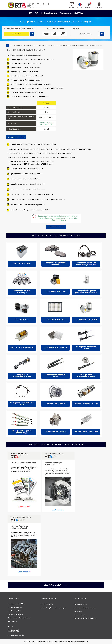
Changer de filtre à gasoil (41, 45)
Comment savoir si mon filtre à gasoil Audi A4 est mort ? (31, 84)
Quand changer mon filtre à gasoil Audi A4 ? (27, 76)
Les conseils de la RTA (16, 604)
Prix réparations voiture (21, 45)
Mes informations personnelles (85, 618)
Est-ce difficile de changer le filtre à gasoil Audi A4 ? (29, 97)
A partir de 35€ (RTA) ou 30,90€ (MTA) (46, 124)
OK (102, 34)
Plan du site (12, 621)
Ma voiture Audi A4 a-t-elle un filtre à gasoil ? (27, 92)
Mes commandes (80, 604)
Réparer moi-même (16, 137)
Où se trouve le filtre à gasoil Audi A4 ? (24, 72)
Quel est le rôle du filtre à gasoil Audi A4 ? (25, 68)
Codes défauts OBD (15, 607)
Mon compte (80, 598)
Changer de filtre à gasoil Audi (64, 45)
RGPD (10, 626)
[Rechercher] (86, 34)
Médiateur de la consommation (14, 631)
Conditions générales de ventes (20, 618)
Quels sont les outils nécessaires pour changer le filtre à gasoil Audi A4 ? (37, 88)
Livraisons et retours (16, 614)
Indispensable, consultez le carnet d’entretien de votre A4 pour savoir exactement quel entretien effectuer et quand (58, 218)
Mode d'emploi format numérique (53, 608)
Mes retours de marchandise (85, 608)
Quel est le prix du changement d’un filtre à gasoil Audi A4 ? (32, 59)
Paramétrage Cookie (16, 635)
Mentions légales (14, 611)
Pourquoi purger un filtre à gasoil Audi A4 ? (26, 80)
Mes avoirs (78, 611)
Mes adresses (79, 615)
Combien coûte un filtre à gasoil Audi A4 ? (26, 64)
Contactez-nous (47, 604)
